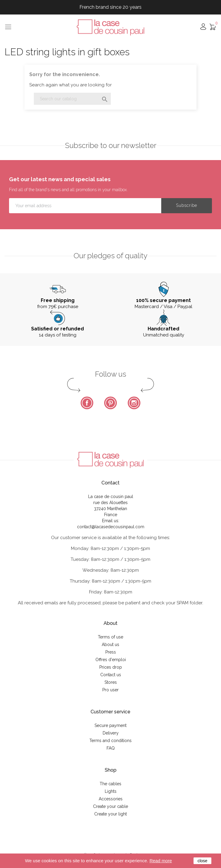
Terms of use (110, 637)
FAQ (111, 748)
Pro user (110, 690)
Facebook (87, 403)
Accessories (111, 799)
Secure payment (110, 725)
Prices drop (111, 667)
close (202, 861)
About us (110, 645)
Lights (111, 791)
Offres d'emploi (111, 660)
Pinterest (110, 403)
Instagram (134, 403)
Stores (111, 682)
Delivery (111, 733)
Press (111, 652)
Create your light (110, 814)
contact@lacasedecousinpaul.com (111, 527)
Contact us (111, 675)
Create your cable (110, 806)
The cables (110, 784)
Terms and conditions (110, 741)
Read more (161, 861)
